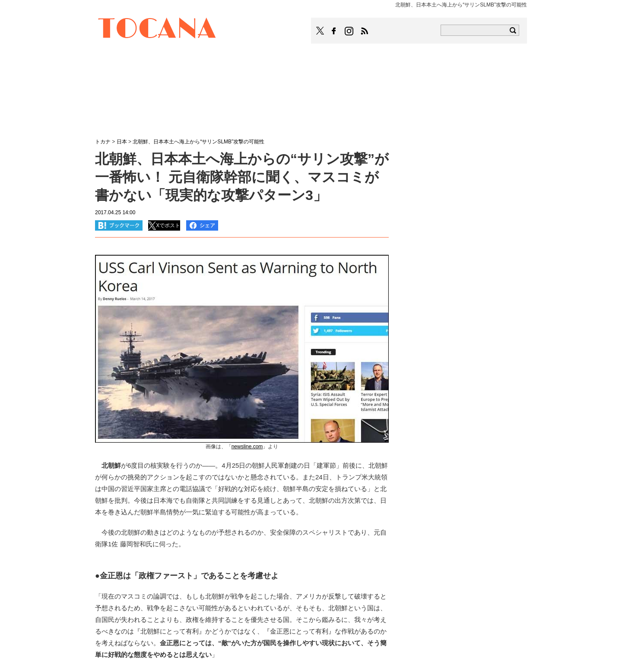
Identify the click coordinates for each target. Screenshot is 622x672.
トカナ (103, 142)
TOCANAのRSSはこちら (365, 31)
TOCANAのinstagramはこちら (349, 31)
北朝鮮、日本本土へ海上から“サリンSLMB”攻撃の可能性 (198, 142)
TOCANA (157, 29)
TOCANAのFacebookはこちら (334, 31)
